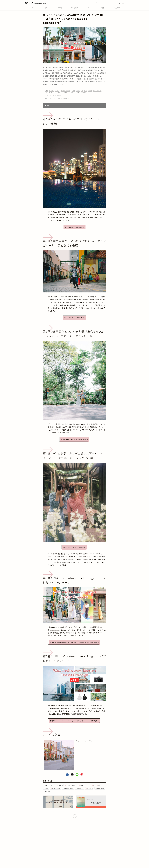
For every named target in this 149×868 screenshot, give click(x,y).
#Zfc (85, 91)
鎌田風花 (48, 792)
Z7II (88, 785)
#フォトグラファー (50, 93)
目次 (48, 105)
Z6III (82, 785)
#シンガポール (97, 91)
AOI (46, 785)
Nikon (61, 785)
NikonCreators (71, 785)
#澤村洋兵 (67, 93)
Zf (94, 785)
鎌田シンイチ (100, 789)
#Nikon (57, 91)
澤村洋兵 (90, 789)
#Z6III (73, 91)
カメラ (47, 789)
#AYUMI (51, 91)
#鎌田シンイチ (75, 93)
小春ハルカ (80, 789)
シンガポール (56, 789)
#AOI (46, 91)
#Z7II (78, 91)
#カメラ (90, 91)
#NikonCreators (65, 91)
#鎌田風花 (83, 93)
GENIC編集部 (57, 95)
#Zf (82, 91)
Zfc (99, 785)
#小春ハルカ (59, 93)
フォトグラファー (69, 789)
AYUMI (53, 785)
